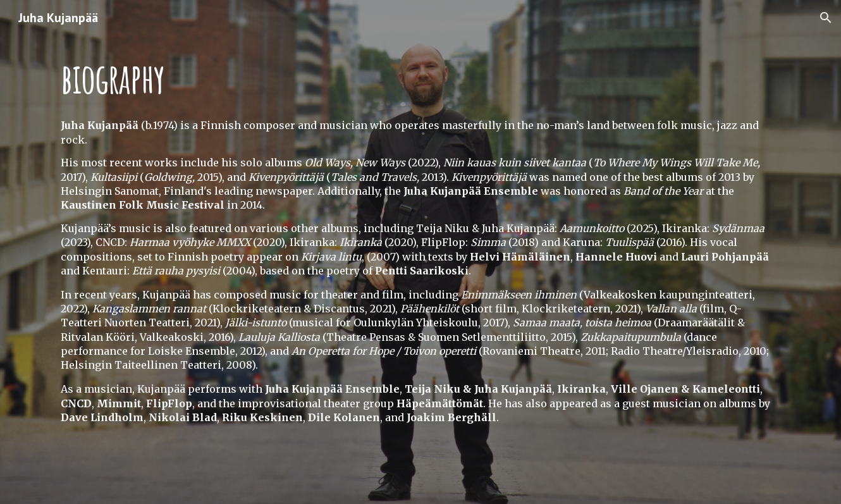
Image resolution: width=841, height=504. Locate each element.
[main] (420, 74)
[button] (826, 18)
